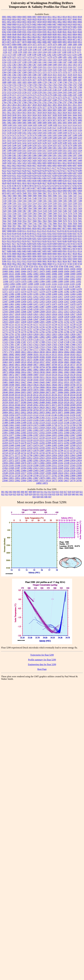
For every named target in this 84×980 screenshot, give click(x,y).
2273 (50, 97)
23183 (11, 465)
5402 (19, 158)
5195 (29, 138)
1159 (20, 52)
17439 (61, 344)
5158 (9, 133)
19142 (79, 375)
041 (77, 494)
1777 (24, 87)
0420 (75, 24)
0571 (75, 29)
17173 (67, 339)
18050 (54, 352)
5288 (29, 148)
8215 (19, 241)
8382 (14, 246)
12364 (42, 289)
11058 (60, 279)
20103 (79, 392)
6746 (14, 186)
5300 (50, 148)
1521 (14, 70)
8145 (19, 234)
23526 (67, 470)
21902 (17, 433)
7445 (9, 211)
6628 (4, 183)
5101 (15, 125)
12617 (11, 314)
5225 (70, 140)
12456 (61, 302)
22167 (54, 438)
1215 (69, 55)
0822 (24, 37)
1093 (15, 47)
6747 (19, 186)
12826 (73, 334)
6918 (29, 191)
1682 (55, 80)
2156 (24, 92)
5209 (75, 138)
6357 (19, 178)
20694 (24, 410)
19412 (17, 382)
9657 (24, 264)
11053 (36, 279)
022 (3, 494)
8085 (80, 228)
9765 (56, 266)
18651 (17, 365)
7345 (60, 206)
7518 (45, 211)
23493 (36, 470)
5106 (40, 125)
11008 (67, 276)
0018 (80, 17)
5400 (9, 158)
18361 (11, 360)
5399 (4, 158)
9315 (24, 261)
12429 (36, 299)
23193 (24, 465)
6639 (55, 183)
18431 (67, 360)
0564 (39, 29)
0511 (24, 29)
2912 (75, 105)
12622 (42, 314)
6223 (9, 170)
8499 (60, 251)
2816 (24, 105)
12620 (30, 314)
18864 (42, 370)
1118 (49, 47)
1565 (9, 72)
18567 (48, 362)
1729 (45, 82)
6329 (29, 176)
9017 (70, 254)
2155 (19, 92)
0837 (9, 39)
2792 (45, 102)
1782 (50, 87)
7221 (60, 203)
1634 (50, 77)
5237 (50, 143)
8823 (24, 254)
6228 (35, 170)
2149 (70, 90)
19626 (42, 385)
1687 (80, 80)
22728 (17, 453)
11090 (66, 281)
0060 (50, 22)
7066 (40, 193)
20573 (54, 405)
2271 (40, 97)
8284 (29, 244)
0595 (45, 32)
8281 (24, 244)
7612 (29, 218)
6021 (4, 165)
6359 (29, 178)
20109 (11, 395)
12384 (79, 291)
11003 (54, 276)
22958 (73, 458)
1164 (45, 52)
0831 (60, 37)
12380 (54, 291)
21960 (67, 433)
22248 (67, 440)
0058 (40, 22)
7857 (14, 226)
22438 (5, 445)
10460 (5, 271)
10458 (79, 269)
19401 (5, 382)
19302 (5, 380)
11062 (66, 279)
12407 (5, 297)
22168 (60, 438)
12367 (61, 289)
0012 (55, 17)
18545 (30, 362)
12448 (11, 302)
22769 (5, 455)
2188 (80, 95)
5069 (29, 120)
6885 (65, 188)
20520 (61, 402)
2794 (50, 102)
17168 (61, 339)
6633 (29, 183)
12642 (5, 319)
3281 (65, 107)
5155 (75, 130)
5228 (4, 143)
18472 (11, 362)
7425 (75, 208)
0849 (29, 39)
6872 (19, 188)
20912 (11, 412)
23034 (54, 460)
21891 (5, 433)
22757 (73, 453)
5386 (35, 155)
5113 (70, 125)
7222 (65, 203)
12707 (73, 322)
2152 (4, 92)
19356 (48, 380)
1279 (55, 57)
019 (73, 492)
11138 (71, 286)
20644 (79, 407)
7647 (9, 221)
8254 (4, 244)
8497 (50, 251)
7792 (50, 223)
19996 (54, 390)
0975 (9, 44)
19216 (48, 377)
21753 (67, 425)
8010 (4, 228)
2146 (55, 90)
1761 (45, 85)
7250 (75, 203)
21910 (30, 433)
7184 (60, 201)
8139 (80, 231)
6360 (35, 178)
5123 (34, 128)
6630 (14, 183)
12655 (5, 322)
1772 (14, 87)
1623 (9, 77)
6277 (65, 170)
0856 (60, 39)
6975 (14, 193)
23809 (79, 476)
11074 (18, 281)
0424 (14, 27)
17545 (36, 347)
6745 (9, 186)
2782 (75, 100)
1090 (80, 44)
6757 (70, 186)
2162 (50, 92)
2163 (55, 92)
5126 (49, 128)
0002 (9, 17)
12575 (73, 309)
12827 (79, 334)
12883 (48, 337)
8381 (9, 246)
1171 (79, 52)
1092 (10, 47)
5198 (45, 138)
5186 (65, 135)
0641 (65, 32)
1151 (59, 50)
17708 (11, 349)
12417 (60, 297)
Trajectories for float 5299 (42, 655)
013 (50, 492)
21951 (61, 433)
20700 (30, 410)
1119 (54, 47)
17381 (11, 344)
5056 (50, 118)
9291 (35, 259)
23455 (73, 468)
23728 (17, 476)
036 (58, 494)
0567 (55, 29)
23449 (61, 468)
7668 (60, 221)
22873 (17, 458)
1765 (65, 85)
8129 (60, 231)
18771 (30, 367)
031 (38, 494)
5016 (29, 113)
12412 (36, 297)
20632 (67, 407)
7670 (65, 221)
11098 (30, 284)
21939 (48, 433)
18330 (73, 357)
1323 (55, 60)
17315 (48, 342)
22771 (11, 455)
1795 (24, 90)
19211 (42, 377)
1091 (5, 47)
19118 (54, 375)
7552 (4, 213)
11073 (12, 281)
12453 (42, 302)
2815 (19, 105)
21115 (30, 415)
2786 (14, 102)
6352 (75, 176)
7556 (14, 213)
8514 (80, 251)
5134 (4, 130)
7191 (14, 203)
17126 (36, 339)
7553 (9, 213)
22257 (79, 440)
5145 (60, 130)
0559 (34, 29)
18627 (79, 362)
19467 (48, 382)
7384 (19, 208)
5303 (65, 148)
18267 (17, 357)
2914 (4, 107)
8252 (75, 241)
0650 (24, 34)
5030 (14, 115)
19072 (11, 375)
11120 (54, 286)
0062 (60, 22)
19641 (48, 385)
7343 (55, 206)
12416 (54, 297)
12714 (23, 324)
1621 (80, 75)
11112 (30, 286)
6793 (80, 186)
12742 (42, 327)
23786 (61, 476)
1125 (5, 50)
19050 (54, 372)
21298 (36, 418)
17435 (54, 344)
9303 (70, 259)
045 (42, 497)
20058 (36, 392)
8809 (14, 254)
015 (58, 492)
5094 (70, 123)
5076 (60, 120)
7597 (45, 216)
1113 (25, 47)
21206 (60, 415)
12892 (5, 339)
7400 (40, 208)
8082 (75, 228)
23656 (73, 473)
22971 (5, 460)
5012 (9, 113)
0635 (55, 32)
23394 (24, 468)
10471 (36, 271)
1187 (14, 55)
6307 (75, 173)
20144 (73, 395)
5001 (35, 110)
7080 (75, 193)
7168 (40, 201)
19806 (42, 387)
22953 (61, 458)
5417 (70, 158)
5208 (70, 138)
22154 (48, 438)
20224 (54, 397)
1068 (24, 44)
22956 (67, 458)
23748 (30, 476)
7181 (45, 201)
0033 (55, 19)
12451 (30, 302)
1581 (9, 75)
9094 (24, 256)
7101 (60, 196)
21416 (17, 420)
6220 (80, 168)
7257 (19, 206)
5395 (65, 155)
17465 (67, 344)
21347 (60, 418)
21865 (36, 430)
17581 (54, 347)
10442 (42, 269)
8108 (19, 231)
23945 (79, 478)
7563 (35, 213)
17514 (17, 347)
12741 (36, 327)
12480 (5, 307)
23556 (11, 473)
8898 (45, 254)
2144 (45, 90)
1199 (34, 55)
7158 (80, 198)
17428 (42, 344)
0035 (65, 19)
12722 (42, 324)
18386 (36, 360)
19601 (17, 385)
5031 (19, 115)
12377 (36, 291)
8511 (75, 251)
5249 (29, 145)
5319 (55, 150)
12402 (67, 294)
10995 (24, 276)
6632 (24, 183)
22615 (73, 448)
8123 (39, 231)
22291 (36, 443)
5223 (60, 140)
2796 (60, 102)
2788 (24, 102)
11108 (12, 286)
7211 (19, 203)
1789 (4, 90)
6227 (29, 170)
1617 (65, 75)
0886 (45, 42)
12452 (36, 302)
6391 (70, 178)
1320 (40, 60)
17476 (5, 347)
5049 (19, 118)
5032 (24, 115)
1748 (60, 82)
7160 (9, 201)
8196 (9, 239)
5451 (14, 163)
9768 (66, 266)
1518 (80, 67)
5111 (60, 125)
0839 (14, 39)
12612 (60, 312)
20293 (36, 400)
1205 (64, 55)
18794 (42, 367)
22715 (67, 450)
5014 (19, 113)
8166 (70, 234)
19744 (17, 387)
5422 (14, 160)
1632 (40, 77)
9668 (50, 264)
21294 (30, 418)
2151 (80, 90)
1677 (35, 80)
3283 (75, 107)
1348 (70, 62)
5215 (24, 140)
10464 (24, 271)
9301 (60, 259)
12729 (79, 324)
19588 (5, 385)
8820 (19, 254)
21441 (42, 420)
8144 (14, 234)
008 (30, 492)
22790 (30, 455)
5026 (75, 113)
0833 (70, 37)
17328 (61, 342)
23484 (24, 470)
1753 (4, 85)
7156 (70, 198)
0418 (65, 24)
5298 (40, 148)
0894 (70, 42)
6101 (10, 168)
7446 (14, 211)
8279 (19, 244)
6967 (75, 191)
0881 (35, 42)
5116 (4, 128)
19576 (73, 382)
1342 (45, 62)
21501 (30, 423)
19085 (24, 375)
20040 (5, 392)
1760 (40, 85)
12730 (5, 327)
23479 (11, 470)
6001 (35, 163)
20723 (42, 410)
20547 (24, 405)
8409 (4, 249)
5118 (9, 128)
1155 (79, 50)
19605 (24, 385)
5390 (50, 155)
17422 (36, 344)
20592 (79, 405)
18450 (73, 360)
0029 (35, 19)
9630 (49, 261)
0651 (29, 34)
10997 (36, 276)
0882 (40, 42)
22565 (48, 448)
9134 (55, 256)
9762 (41, 266)
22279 (30, 443)
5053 (40, 118)
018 (69, 492)
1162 (35, 52)
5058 (60, 118)
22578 (54, 448)
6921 (45, 191)
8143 (9, 234)
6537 (70, 181)
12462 (17, 304)
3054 (29, 107)
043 (34, 497)
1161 (30, 52)
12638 (61, 317)
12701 (61, 322)
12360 (17, 289)
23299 (48, 465)
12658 (24, 322)
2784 (4, 102)
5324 (80, 150)
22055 (54, 435)
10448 (54, 269)
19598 (11, 385)
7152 (49, 198)
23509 (48, 470)
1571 (40, 72)
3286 (9, 110)
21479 (73, 420)
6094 (60, 165)
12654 (79, 319)
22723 (79, 450)
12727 (67, 324)
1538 (70, 70)
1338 (24, 62)
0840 (19, 39)
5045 (80, 115)
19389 (73, 380)
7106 (70, 196)
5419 (80, 158)
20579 (61, 405)
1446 (45, 65)
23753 (42, 476)
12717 (36, 324)
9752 (6, 266)
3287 (14, 110)
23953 (11, 481)
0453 (24, 27)
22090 (11, 438)
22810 (48, 455)
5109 (55, 125)
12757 (30, 329)
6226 (24, 170)
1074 (29, 44)
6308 (80, 173)
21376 (73, 418)
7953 (40, 226)
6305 (65, 173)
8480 (9, 251)
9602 (44, 261)
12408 (11, 297)
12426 (24, 299)
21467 (61, 420)
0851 (35, 39)
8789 (4, 254)
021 (81, 492)
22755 (67, 453)
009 (34, 492)
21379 (79, 418)
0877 (19, 42)
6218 (69, 168)
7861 (19, 226)
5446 (70, 160)
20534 (11, 405)
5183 (55, 135)
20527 (73, 402)
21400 (11, 420)
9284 (24, 259)
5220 (44, 140)
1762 (50, 85)
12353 (5, 289)
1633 (45, 77)
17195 (79, 339)
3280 (60, 107)
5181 (45, 135)
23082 (42, 463)
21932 (42, 433)
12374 (24, 291)
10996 (30, 276)
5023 (60, 113)
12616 (5, 314)
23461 (79, 468)
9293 (40, 259)
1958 (29, 90)
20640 (73, 407)
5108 (50, 125)
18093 (17, 355)
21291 (24, 418)
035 (54, 494)
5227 (80, 140)
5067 (19, 120)
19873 (67, 387)
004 (15, 492)
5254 (50, 145)
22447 (24, 445)
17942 (79, 349)
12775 (5, 332)
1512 (49, 67)
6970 (4, 193)
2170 (9, 95)
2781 (70, 100)
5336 (55, 153)
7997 (65, 226)
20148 (79, 395)
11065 (78, 279)
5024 (65, 113)
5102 (20, 125)
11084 (42, 281)
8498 (55, 251)
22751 (54, 453)
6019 (75, 163)
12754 (17, 329)
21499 (24, 423)
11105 (72, 284)
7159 (4, 201)
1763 (55, 85)
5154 (70, 130)
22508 (73, 445)
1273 (24, 57)
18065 (73, 352)
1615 (55, 75)
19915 (11, 390)
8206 (55, 239)
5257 (60, 145)
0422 (4, 27)
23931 (61, 478)
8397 (65, 246)
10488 (54, 271)
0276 (29, 24)
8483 (24, 251)
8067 (60, 228)
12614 (73, 312)
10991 (5, 276)
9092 (19, 256)
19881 (5, 390)
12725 (60, 324)
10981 (24, 274)
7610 (19, 218)
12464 (24, 304)
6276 (60, 170)
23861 (30, 478)
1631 (35, 77)
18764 (24, 367)
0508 (9, 29)
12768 (54, 329)
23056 (5, 463)
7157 (75, 198)
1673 (19, 80)
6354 (4, 178)
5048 (14, 118)
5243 (80, 143)
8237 (55, 241)
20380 (24, 402)
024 (11, 494)
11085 (48, 281)
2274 (55, 97)
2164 (60, 92)
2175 (35, 95)
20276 (24, 400)
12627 (73, 314)
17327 (54, 342)
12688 (36, 322)
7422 (70, 208)
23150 (5, 465)
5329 (24, 153)
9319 (34, 261)
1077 (45, 44)
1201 (44, 55)
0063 (65, 22)
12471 (36, 304)
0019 (4, 19)
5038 (55, 115)
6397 (14, 181)
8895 (35, 254)
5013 (14, 113)
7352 (70, 206)
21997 (36, 435)
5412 (44, 158)
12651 (61, 319)
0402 (34, 24)
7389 (24, 208)
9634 (65, 261)
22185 (73, 438)
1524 (29, 70)
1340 (35, 62)
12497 (67, 307)
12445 (73, 299)
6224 (14, 170)
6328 (24, 176)
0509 (14, 29)
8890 (29, 254)
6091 (45, 165)
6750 (34, 186)
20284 (30, 400)
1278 (50, 57)
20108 (5, 395)
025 (15, 494)
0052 (9, 22)
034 (50, 494)
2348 (55, 100)
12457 (67, 302)
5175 (14, 135)
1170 (74, 52)
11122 (60, 286)
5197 (40, 138)
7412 (60, 208)
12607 (30, 312)
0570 (70, 29)
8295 (35, 244)
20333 (54, 400)
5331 (35, 153)
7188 (80, 201)
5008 (70, 110)
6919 (35, 191)
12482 (17, 307)
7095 (50, 196)
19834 (48, 387)
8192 (75, 236)
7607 (9, 218)
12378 (42, 291)
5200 (55, 138)
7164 (19, 201)
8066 (55, 228)
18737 (73, 365)
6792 (75, 186)
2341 (19, 100)
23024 (42, 460)
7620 (60, 218)
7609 (14, 218)
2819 (40, 105)
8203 (40, 239)
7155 (65, 198)
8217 (29, 241)
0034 (60, 19)
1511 (45, 67)
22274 (17, 443)
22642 (11, 450)
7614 (39, 218)
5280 (75, 145)
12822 (48, 334)
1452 (70, 65)
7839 (75, 223)
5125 (44, 128)
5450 (9, 163)
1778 (29, 87)
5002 (40, 110)
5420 (4, 160)
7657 (29, 221)
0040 (75, 19)
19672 (61, 385)
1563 (80, 70)
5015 (24, 113)
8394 (55, 246)
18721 (61, 365)
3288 (19, 110)
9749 (75, 264)
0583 (9, 32)
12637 (54, 317)
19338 (30, 380)
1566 (14, 72)
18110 (42, 355)
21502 (36, 423)
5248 (24, 145)
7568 (50, 213)
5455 (29, 163)
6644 (80, 183)
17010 (11, 339)
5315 (34, 150)
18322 (67, 357)
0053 (14, 22)
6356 (14, 178)
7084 (14, 196)
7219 (49, 203)
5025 (70, 113)
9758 (26, 266)
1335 (9, 62)
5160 (19, 133)
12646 (30, 319)
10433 (5, 269)
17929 (73, 349)
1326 (65, 60)
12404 (73, 294)
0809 (9, 37)
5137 (19, 130)
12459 (79, 302)
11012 (73, 276)
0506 (80, 27)
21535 (61, 423)
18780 (36, 367)
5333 (45, 153)
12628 (79, 314)
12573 (67, 309)
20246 (73, 397)
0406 (49, 24)
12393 (30, 294)
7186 (70, 201)
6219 (74, 168)
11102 (54, 284)
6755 (60, 186)
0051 (4, 22)
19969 (24, 390)
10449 (61, 269)
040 (73, 494)
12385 (5, 294)
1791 (14, 90)
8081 (70, 228)
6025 (24, 165)
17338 (67, 342)
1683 (60, 80)
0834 (75, 37)
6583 (80, 181)
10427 (72, 266)
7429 (4, 211)
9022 (80, 254)
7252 (4, 206)
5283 (9, 148)
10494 (67, 271)
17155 (54, 339)
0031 (45, 19)
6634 (35, 183)
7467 (24, 211)
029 (30, 494)
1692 (19, 82)
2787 (19, 102)
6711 (4, 186)
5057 (55, 118)
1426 (40, 65)
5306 (80, 148)
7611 (24, 218)
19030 (42, 372)
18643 (11, 365)
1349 (75, 62)
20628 (61, 407)
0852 (40, 39)
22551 (24, 448)
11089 (60, 281)
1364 (19, 65)
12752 (11, 329)
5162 (29, 133)
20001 (61, 390)
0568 (60, 29)
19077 (17, 375)
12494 (54, 307)
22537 (17, 448)
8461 (50, 249)
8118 (29, 231)
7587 (14, 216)
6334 (34, 176)
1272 (19, 57)
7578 (75, 213)
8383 (19, 246)
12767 (48, 329)
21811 (30, 428)
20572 (48, 405)
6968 (80, 191)
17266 (17, 342)
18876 (48, 370)
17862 (48, 349)
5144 (55, 130)
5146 (65, 130)
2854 (60, 105)
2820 (45, 105)
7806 (55, 223)
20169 (17, 397)
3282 (70, 107)
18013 (24, 352)
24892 (39, 483)
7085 (19, 196)
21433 (30, 420)
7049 (24, 193)
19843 (54, 387)
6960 (65, 191)
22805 (42, 455)
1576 (65, 72)
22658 (24, 450)
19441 (30, 382)
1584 (24, 75)
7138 (14, 198)
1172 (5, 55)
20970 (54, 412)
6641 (65, 183)
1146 (35, 50)
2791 (40, 102)
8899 (50, 254)
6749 (29, 186)
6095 (65, 165)
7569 (55, 213)
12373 (17, 291)
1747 (55, 82)
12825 (67, 334)
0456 (40, 27)
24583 (61, 481)
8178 (29, 236)
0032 (50, 19)
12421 (5, 299)
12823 (54, 334)
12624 (54, 314)
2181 (60, 95)
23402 (30, 468)
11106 (78, 284)
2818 (35, 105)
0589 (19, 32)
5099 (4, 125)
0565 (44, 29)
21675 (36, 425)
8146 (24, 234)
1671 (9, 80)
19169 (11, 377)
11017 (6, 279)
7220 (55, 203)
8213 (9, 241)
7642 (4, 221)
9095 (29, 256)
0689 (50, 34)
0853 (45, 39)
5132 (75, 128)
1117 (45, 47)
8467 (60, 249)
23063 (11, 463)
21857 (24, 430)
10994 (18, 276)
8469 (65, 249)
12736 (24, 327)
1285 (75, 57)
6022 (9, 165)
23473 (5, 470)
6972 (9, 193)
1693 (24, 82)
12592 (79, 309)
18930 (73, 370)
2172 (19, 95)
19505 (54, 382)
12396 (42, 294)
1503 (19, 67)
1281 (65, 57)
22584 (61, 448)
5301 (55, 148)
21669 (24, 425)
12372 (11, 291)
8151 (35, 234)
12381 (61, 291)
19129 (67, 375)
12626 (67, 314)
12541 (5, 309)
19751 (30, 387)
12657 (17, 322)
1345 (55, 62)
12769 (61, 329)
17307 (36, 342)
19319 (17, 380)
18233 (5, 357)
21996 (30, 435)
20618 (30, 407)
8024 (14, 228)
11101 (48, 284)
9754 (11, 266)
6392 (75, 178)
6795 (9, 188)
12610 (48, 312)
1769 (4, 87)
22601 (67, 448)
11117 (42, 286)
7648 (14, 221)
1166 (54, 52)
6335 (39, 176)
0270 (24, 24)
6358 (24, 178)
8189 (70, 236)
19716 (79, 385)
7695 (9, 223)
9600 (39, 261)
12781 (36, 332)
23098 (54, 463)
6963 (70, 191)
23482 (17, 470)
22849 (79, 455)
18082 (11, 355)
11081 (30, 281)
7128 (9, 198)
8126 (49, 231)
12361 (24, 289)
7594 (29, 216)
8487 (40, 251)
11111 (24, 286)
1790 (9, 90)
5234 (35, 143)
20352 (73, 400)
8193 (80, 236)
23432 (48, 468)
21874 (48, 430)
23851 (11, 478)
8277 (14, 244)
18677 (36, 365)
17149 (48, 339)
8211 (80, 239)
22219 (36, 440)
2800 (80, 102)
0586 (14, 32)
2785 (9, 102)
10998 (42, 276)
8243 (60, 241)
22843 (73, 455)
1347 (65, 62)
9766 (61, 266)
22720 (73, 450)
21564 (73, 423)
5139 (29, 130)
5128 (60, 128)
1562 (75, 70)
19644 (54, 385)
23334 (61, 465)
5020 (49, 113)
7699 (19, 223)
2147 (60, 90)
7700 (24, 223)
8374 (70, 244)
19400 (79, 380)
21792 (5, 428)
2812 (4, 105)
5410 (35, 158)
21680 (42, 425)
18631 (5, 365)
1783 (55, 87)
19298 (79, 377)
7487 (29, 211)
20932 (36, 412)
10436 (24, 269)
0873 (80, 39)
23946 (5, 481)
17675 (5, 349)
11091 (72, 281)
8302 (40, 244)
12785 (61, 332)
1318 (35, 60)
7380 (9, 208)
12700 (54, 322)
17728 (24, 349)
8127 (55, 231)
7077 (60, 193)
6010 (55, 163)
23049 (67, 460)
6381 (55, 178)
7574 (65, 213)
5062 (75, 118)
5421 (9, 160)
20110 (17, 395)
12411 (30, 297)
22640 (5, 450)
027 (23, 494)
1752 (80, 82)
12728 (73, 324)
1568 (24, 72)
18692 (42, 365)
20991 (73, 412)
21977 (11, 435)
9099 (40, 256)
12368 (67, 289)
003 (11, 492)
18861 (30, 370)
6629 (9, 183)
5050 (24, 118)
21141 (42, 415)
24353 (42, 481)
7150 (39, 198)
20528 (79, 402)
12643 (11, 319)
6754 (55, 186)
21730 (54, 425)
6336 (44, 176)
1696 (40, 82)
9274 (14, 259)
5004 (50, 110)
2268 (24, 97)
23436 (54, 468)
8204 (45, 239)
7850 (9, 226)
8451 (40, 249)
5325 (4, 153)
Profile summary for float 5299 (42, 660)
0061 (55, 22)
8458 (45, 249)
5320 (60, 150)
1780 (40, 87)
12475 (54, 304)
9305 (80, 259)
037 (62, 494)
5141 (40, 130)
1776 (19, 87)
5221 (49, 140)
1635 (55, 77)
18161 (60, 355)
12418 (67, 297)
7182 (50, 201)
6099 (4, 168)
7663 (45, 221)
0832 (65, 37)
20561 (36, 405)
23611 (67, 473)
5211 (4, 140)
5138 (24, 130)
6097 (75, 165)
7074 (55, 193)
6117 (34, 168)
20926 (30, 412)
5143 (50, 130)
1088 (70, 44)
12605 (17, 312)
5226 (75, 140)
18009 (17, 352)
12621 (36, 314)
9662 (40, 264)
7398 (35, 208)
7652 (24, 221)
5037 (50, 115)
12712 (17, 324)
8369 (60, 244)
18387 (42, 360)
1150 (54, 50)
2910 (65, 105)
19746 (24, 387)
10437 (30, 269)
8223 (40, 241)
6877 (35, 188)
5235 (40, 143)
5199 (50, 138)
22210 (17, 440)
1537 (65, 70)
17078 (30, 339)
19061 (61, 372)
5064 (4, 120)
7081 (80, 193)
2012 (35, 90)
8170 (80, 234)
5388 (40, 155)
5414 (55, 158)
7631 (70, 218)
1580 (4, 75)
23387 (17, 468)
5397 (75, 155)
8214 (14, 241)
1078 (50, 44)
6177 (54, 168)
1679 (45, 80)
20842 (73, 410)
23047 (61, 460)
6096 (70, 165)
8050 (35, 228)
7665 (50, 221)
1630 (29, 77)
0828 (45, 37)
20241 (67, 397)
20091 (67, 392)
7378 (4, 208)
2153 (9, 92)
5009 (75, 110)
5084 (19, 123)
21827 (54, 428)
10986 (54, 274)
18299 (36, 357)
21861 (30, 430)
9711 (55, 264)
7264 (50, 206)
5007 (65, 110)
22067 (73, 435)
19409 (11, 382)
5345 (65, 153)
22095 (17, 438)
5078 (70, 120)
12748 (67, 327)
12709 (5, 324)
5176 (19, 135)
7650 (19, 221)
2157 (29, 92)
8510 (70, 251)
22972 (11, 460)
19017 (30, 372)
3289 (24, 110)
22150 (42, 438)
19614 (30, 385)
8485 (29, 251)
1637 (60, 77)
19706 (73, 385)
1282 (70, 57)
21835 (67, 428)
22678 (36, 450)
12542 (11, 309)
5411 (39, 158)
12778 (17, 332)
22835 (67, 455)
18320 (54, 357)
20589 (73, 405)
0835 (80, 37)
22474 (36, 445)
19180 (24, 377)
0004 (19, 17)
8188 (65, 236)
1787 (75, 87)
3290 (29, 110)
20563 (42, 405)
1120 (59, 47)
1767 (75, 85)
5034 (35, 115)
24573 (54, 481)
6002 (40, 163)
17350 (79, 342)
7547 (70, 211)
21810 (24, 428)
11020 (24, 279)
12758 (36, 329)
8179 (35, 236)
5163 (35, 133)
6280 (80, 170)
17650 (79, 347)
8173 (9, 236)
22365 (54, 443)
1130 (30, 50)
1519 (4, 70)
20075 (48, 392)
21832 (60, 428)
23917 (54, 478)
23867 (36, 478)
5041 (70, 115)
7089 (35, 196)
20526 (67, 402)
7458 (19, 211)
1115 (35, 47)
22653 (17, 450)
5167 (55, 133)
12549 (30, 309)
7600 (60, 216)
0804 (75, 34)
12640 (73, 317)
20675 (17, 410)
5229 (9, 143)
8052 (40, 228)
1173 (9, 55)
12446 (79, 299)
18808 (54, 367)
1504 (24, 67)
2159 (40, 92)
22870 (11, 458)
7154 (60, 198)
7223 (70, 203)
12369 (73, 289)
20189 (36, 397)
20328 (42, 400)
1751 (75, 82)
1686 (75, 80)
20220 (48, 397)
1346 (60, 62)
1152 (64, 50)
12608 (36, 312)
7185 (65, 201)
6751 (39, 186)
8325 (45, 244)
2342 (24, 100)
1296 (80, 57)
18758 (11, 367)
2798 (70, 102)
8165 (65, 234)
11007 (60, 276)
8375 (75, 244)
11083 (36, 281)
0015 (70, 17)
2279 (80, 97)
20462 (36, 402)
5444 (60, 160)
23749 (36, 476)
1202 (49, 55)
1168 (64, 52)
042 (81, 494)
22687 (42, 450)
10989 (73, 274)
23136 (79, 463)
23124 (73, 463)
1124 (79, 47)
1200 (39, 55)
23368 (11, 468)
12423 (11, 299)
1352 (9, 65)
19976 (36, 390)
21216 (66, 415)
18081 (5, 355)
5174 (9, 135)
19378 (67, 380)
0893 (65, 42)
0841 (24, 39)
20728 (48, 410)
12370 (79, 289)
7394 (29, 208)
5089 (45, 123)
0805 (80, 34)
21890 (79, 430)
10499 (5, 274)
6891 (4, 191)
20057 (30, 392)
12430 (42, 299)
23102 (61, 463)
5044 (75, 115)
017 (65, 492)
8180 (40, 236)
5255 (55, 145)
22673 (30, 450)
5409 (29, 158)
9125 (50, 256)
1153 (69, 50)
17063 (17, 339)
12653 (73, 319)
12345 (78, 286)
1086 (60, 44)
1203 (54, 55)
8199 (24, 239)
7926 (35, 226)
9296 (50, 259)
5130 (65, 128)
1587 (40, 75)
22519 (5, 448)
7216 (44, 203)
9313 (19, 261)
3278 (50, 107)
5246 (14, 145)
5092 (60, 123)
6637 (45, 183)
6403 (29, 181)
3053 (24, 107)
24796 (79, 481)
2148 (65, 90)
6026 (29, 165)
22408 (73, 443)
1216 (74, 55)
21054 (12, 415)
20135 (48, 395)
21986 (24, 435)
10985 (48, 274)
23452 (67, 468)
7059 (35, 193)
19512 (61, 382)
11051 (30, 279)
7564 (40, 213)
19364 (61, 380)
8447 (29, 249)
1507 (29, 67)
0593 (35, 32)
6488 (60, 181)
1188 (19, 55)
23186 (17, 465)
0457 (45, 27)
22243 (61, 440)
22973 (17, 460)
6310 (9, 176)
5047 (9, 118)
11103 (60, 284)
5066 (14, 120)
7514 (40, 211)
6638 (50, 183)
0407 (55, 24)
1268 (4, 57)
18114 (48, 355)
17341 (73, 342)
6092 (50, 165)
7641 (80, 218)
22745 (48, 453)
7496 (35, 211)
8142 (4, 234)
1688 (4, 82)
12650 (54, 319)
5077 (65, 120)
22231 (42, 440)
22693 (48, 450)
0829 (50, 37)
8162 (50, 234)
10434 (11, 269)
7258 (24, 206)
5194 (24, 138)
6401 (24, 181)
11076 (24, 281)
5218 (39, 140)
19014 (24, 372)
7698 (14, 223)
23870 (42, 478)
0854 (50, 39)
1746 (50, 82)
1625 (19, 77)
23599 (48, 473)
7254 (14, 206)
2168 (80, 92)
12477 (67, 304)
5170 (70, 133)
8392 (45, 246)
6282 (9, 173)
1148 (45, 50)
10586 (17, 274)
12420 (79, 297)
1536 (60, 70)
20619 (36, 407)
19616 (36, 385)
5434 (50, 160)
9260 (75, 256)
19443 (36, 382)
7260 (29, 206)
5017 (34, 113)
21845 (11, 430)
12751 (5, 329)
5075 (55, 120)
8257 (9, 244)
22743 (42, 453)
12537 (73, 307)
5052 (35, 118)
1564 (4, 72)
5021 (55, 113)
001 (3, 492)
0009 (40, 17)
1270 (9, 57)
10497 (79, 271)
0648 (14, 34)
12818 (24, 334)
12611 (54, 312)
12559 (61, 309)
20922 (24, 412)
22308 (48, 443)
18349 (5, 360)
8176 (24, 236)
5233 (29, 143)
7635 (75, 218)
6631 (19, 183)
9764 (51, 266)
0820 (14, 37)
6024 (19, 165)
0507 (4, 29)
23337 (67, 465)
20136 (54, 395)
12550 (36, 309)
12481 (11, 307)
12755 (24, 329)
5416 (65, 158)
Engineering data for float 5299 (42, 664)
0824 (35, 37)
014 (54, 492)
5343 (60, 153)
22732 (24, 453)
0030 (40, 19)
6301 (45, 173)
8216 (24, 241)
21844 (5, 430)
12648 (42, 319)
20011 (73, 390)
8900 (55, 254)
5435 (55, 160)
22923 (42, 458)
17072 (24, 339)
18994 (11, 372)
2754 (65, 100)
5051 (29, 118)
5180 (40, 135)
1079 (55, 44)
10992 (11, 276)
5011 (4, 113)
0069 (14, 24)
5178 (29, 135)
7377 (80, 206)
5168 (60, 133)
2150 (75, 90)
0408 (60, 24)
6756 (65, 186)
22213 (24, 440)
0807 (4, 37)
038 (66, 494)
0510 (19, 29)
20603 (17, 407)
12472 (42, 304)
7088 (29, 196)
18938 (79, 370)
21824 (48, 428)
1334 (4, 62)
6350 (70, 176)
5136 (14, 130)
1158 (15, 52)
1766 (70, 85)
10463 (17, 271)
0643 (75, 32)
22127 (36, 438)
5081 (4, 123)
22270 (11, 443)
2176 (40, 95)
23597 (42, 473)
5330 (29, 153)
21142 (48, 415)
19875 (73, 387)
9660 (35, 264)
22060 (61, 435)
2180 (55, 95)
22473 (30, 445)
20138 (67, 395)
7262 (40, 206)
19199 (36, 377)
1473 (4, 67)
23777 (48, 476)
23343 (73, 465)
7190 (9, 203)
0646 (9, 34)
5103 (25, 125)
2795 (55, 102)
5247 (19, 145)
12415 (48, 297)
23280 (36, 465)
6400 (19, 181)
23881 (48, 478)
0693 (70, 34)
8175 (19, 236)
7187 (75, 201)
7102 (65, 196)
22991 (36, 460)
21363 (67, 418)
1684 (65, 80)
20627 (54, 407)
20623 (48, 407)
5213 (14, 140)
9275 (19, 259)
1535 (55, 70)
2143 (40, 90)
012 (46, 492)
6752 (44, 186)
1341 (40, 62)
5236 (45, 143)
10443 (48, 269)
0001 (4, 17)
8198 (19, 239)
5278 (65, 145)
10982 (30, 274)
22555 (36, 448)
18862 (36, 370)
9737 (65, 264)
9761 (36, 266)
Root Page (42, 669)
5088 (40, 123)
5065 (9, 120)
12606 (24, 312)
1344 (50, 62)
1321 (45, 60)
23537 (79, 470)
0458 (50, 27)
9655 (19, 264)
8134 (70, 231)
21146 (54, 415)
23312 (54, 465)
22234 (48, 440)
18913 (61, 370)
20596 (5, 407)
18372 (24, 360)
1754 (9, 85)
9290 (29, 259)
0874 (4, 42)
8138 (75, 231)
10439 (36, 269)
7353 (75, 206)
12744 (48, 327)
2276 (65, 97)
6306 (70, 173)
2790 (35, 102)
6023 (14, 165)
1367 (35, 65)
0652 (35, 34)
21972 (79, 433)
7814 (60, 223)
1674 (24, 80)
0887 (50, 42)
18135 (54, 355)
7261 (35, 206)
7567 (45, 213)
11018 (12, 279)
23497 (42, 470)
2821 (50, 105)
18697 (48, 365)
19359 (54, 380)
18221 (79, 355)
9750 (80, 264)
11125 (66, 286)
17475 (79, 344)
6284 (19, 173)
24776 (73, 481)
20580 (67, 405)
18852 (24, 370)
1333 (80, 60)
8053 (45, 228)
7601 (65, 216)
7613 (34, 218)
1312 (4, 60)
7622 (65, 218)
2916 (14, 107)
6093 (55, 165)
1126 (10, 50)
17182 (73, 339)
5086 (29, 123)
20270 (11, 400)
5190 (4, 138)
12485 (36, 307)
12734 (17, 327)
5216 (29, 140)
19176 (17, 377)
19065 (73, 372)
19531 (67, 382)
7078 (65, 193)
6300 (40, 173)
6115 (29, 168)
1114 (30, 47)
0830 (55, 37)
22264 (5, 443)
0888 (55, 42)
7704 (29, 223)
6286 (29, 173)
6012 (65, 163)
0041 (80, 19)
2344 (35, 100)
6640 (60, 183)
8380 (4, 246)
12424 (17, 299)
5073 (45, 120)
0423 (9, 27)
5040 (65, 115)
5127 (55, 128)
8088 (9, 231)
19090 (30, 375)
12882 (42, 337)
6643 (75, 183)
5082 (9, 123)
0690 (55, 34)
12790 (5, 334)
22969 (79, 458)
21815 (36, 428)
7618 (49, 218)
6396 (9, 181)
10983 (36, 274)
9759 (31, 266)
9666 (45, 264)
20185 (30, 397)
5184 (60, 135)
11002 (48, 276)
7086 (24, 196)
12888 (73, 337)
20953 (42, 412)
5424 (24, 160)
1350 (80, 62)
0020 (9, 19)
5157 (4, 133)
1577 (70, 72)
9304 (75, 259)
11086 (54, 281)
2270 (35, 97)
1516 (70, 67)
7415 (65, 208)
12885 (61, 337)
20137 (60, 395)
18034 (48, 352)
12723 (48, 324)
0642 (70, 32)
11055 (48, 279)
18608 (73, 362)
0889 (60, 42)
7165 (24, 201)
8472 (70, 249)
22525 (11, 448)
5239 (60, 143)
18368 (17, 360)
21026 (5, 415)
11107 (6, 286)
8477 (4, 251)
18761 (17, 367)
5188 (75, 135)
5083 (14, 123)
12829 (11, 337)
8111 (24, 231)
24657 (67, 481)
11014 (79, 276)
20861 (79, 410)
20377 (17, 402)
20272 (17, 400)
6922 (50, 191)
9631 (55, 261)
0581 (80, 29)
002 (7, 492)
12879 (24, 337)
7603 (70, 216)
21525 (48, 423)
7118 (4, 198)
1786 (70, 87)
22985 (30, 460)
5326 (9, 153)
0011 (50, 17)
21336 (54, 418)
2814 (14, 105)
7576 (70, 213)
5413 (49, 158)
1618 (70, 75)
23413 (36, 468)
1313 (9, 60)
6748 (24, 186)
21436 (36, 420)
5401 (14, 158)
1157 (10, 52)
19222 (54, 377)
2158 (35, 92)
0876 (14, 42)
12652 (67, 319)
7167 (35, 201)
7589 (19, 216)
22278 (24, 443)
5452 (19, 163)
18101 (36, 355)
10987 (61, 274)
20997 (79, 412)
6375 (50, 178)
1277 (45, 57)
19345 (36, 380)
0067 (4, 24)
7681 (80, 221)
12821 (42, 334)
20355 (79, 400)
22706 (61, 450)
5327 (14, 153)
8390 (35, 246)
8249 (70, 241)
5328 (19, 153)
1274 (29, 57)
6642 (70, 183)
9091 (14, 256)
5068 (24, 120)
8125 (44, 231)
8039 (24, 228)
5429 (40, 160)
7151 (44, 198)
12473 (48, 304)
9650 (9, 264)
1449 (55, 65)
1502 (14, 67)
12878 (17, 337)
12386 (11, 294)
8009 (80, 226)
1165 (49, 52)
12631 (17, 317)
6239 (45, 170)
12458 (73, 302)
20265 (5, 400)
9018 (75, 254)
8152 (40, 234)
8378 (80, 244)
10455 (67, 269)
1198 (29, 55)
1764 (60, 85)
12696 (48, 322)
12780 (30, 332)
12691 (42, 322)
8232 (50, 241)
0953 (80, 42)
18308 (48, 357)
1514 (60, 67)
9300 (55, 259)
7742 (35, 223)
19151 (5, 377)
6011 (60, 163)
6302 (50, 173)
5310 (19, 150)
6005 (45, 163)
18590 (54, 362)
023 (7, 494)
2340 (14, 100)
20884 (5, 412)
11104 (66, 284)
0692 (65, 34)
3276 (40, 107)
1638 (65, 77)
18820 (67, 367)
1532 (45, 70)
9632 (60, 261)
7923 (29, 226)
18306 (42, 357)
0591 (24, 32)
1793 (19, 90)
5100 (10, 125)
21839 (79, 428)
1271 (14, 57)
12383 (73, 291)
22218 (30, 440)
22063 (67, 435)
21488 (5, 423)
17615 (73, 347)
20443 (30, 402)
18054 (61, 352)
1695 (35, 82)
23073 (36, 463)
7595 (35, 216)
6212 (64, 168)
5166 (50, 133)
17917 (67, 349)
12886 (67, 337)
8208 (65, 239)
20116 (24, 395)
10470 (30, 271)
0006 (29, 17)
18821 (73, 367)
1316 (24, 60)
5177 (24, 135)
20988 (67, 412)
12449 (17, 302)
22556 (42, 448)
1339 (29, 62)
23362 (5, 468)
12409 (17, 297)
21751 (61, 425)
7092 (45, 196)
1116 (40, 47)
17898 (61, 349)
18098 (30, 355)
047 (50, 497)
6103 (20, 168)
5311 (24, 150)
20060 (42, 392)
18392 (48, 360)
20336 (61, 400)
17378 (5, 344)
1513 (55, 67)
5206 (60, 138)
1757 (24, 85)
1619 (75, 75)
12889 (79, 337)
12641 (79, 317)
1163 (39, 52)
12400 (54, 294)
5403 (24, 158)
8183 (50, 236)
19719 (5, 387)
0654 (40, 34)
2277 (70, 97)
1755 (14, 85)
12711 (11, 324)
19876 (79, 387)
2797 (65, 102)
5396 (70, 155)
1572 (45, 72)
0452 (19, 27)
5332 (40, 153)
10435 (17, 269)
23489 (30, 470)
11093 (6, 284)
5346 (70, 153)
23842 (5, 478)
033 (46, 494)
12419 (73, 297)
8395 (60, 246)
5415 (60, 158)
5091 (55, 123)
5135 (9, 130)
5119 (14, 128)
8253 (80, 241)
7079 (70, 193)
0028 (29, 19)
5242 (75, 143)
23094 (48, 463)
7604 (75, 216)
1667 (70, 77)
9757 (21, 266)
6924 (60, 191)
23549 (5, 473)
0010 (45, 17)
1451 (65, 65)
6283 (14, 173)
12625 (61, 314)
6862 (14, 188)
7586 (9, 216)
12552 (48, 309)
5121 (24, 128)
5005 (55, 110)
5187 (70, 135)
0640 (60, 32)
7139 (19, 198)
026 (19, 494)
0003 (14, 17)
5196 (35, 138)
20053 (24, 392)
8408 (80, 246)
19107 (42, 375)
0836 (4, 39)
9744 (70, 264)
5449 (4, 163)
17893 (54, 349)
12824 (61, 334)
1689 (9, 82)
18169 (67, 355)
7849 (4, 226)
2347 (50, 100)
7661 (40, 221)
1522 (19, 70)
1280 (60, 57)
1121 (64, 47)
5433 (45, 160)
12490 (48, 307)
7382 (14, 208)
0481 (75, 27)
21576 (79, 423)
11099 (36, 284)
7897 (24, 226)
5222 (55, 140)
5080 (80, 120)
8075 (65, 228)
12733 (11, 327)
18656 (24, 365)
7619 (55, 218)
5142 (45, 130)
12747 (61, 327)
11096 (18, 284)
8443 (19, 249)
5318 (49, 150)
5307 (4, 150)
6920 (40, 191)
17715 (17, 349)
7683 (4, 223)
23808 (73, 476)
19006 (17, 372)
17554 (48, 347)
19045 (48, 372)
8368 (55, 244)
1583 (19, 75)
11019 (18, 279)
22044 (48, 435)
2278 (75, 97)
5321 (65, 150)
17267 (24, 342)
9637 (70, 261)
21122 (36, 415)
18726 (67, 365)
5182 (50, 135)
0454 (29, 27)
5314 (29, 150)
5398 (80, 155)
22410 (79, 443)
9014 (65, 254)
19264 (60, 377)
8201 (35, 239)
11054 (42, 279)
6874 (29, 188)
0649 (19, 34)
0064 (70, 22)
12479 (79, 304)
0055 (24, 22)
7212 (24, 203)
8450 (35, 249)
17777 (36, 349)
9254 (60, 256)
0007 (35, 17)
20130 (30, 395)
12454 (48, 302)
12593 (5, 312)
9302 (65, 259)
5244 (4, 145)
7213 (29, 203)
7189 (4, 203)
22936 (54, 458)
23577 (24, 473)
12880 (30, 337)
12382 (67, 291)
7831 (65, 223)
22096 (24, 438)
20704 (36, 410)
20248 (79, 397)
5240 (65, 143)
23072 (30, 463)
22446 (17, 445)
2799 (75, 102)
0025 (19, 19)
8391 (40, 246)
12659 (30, 322)
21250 (72, 415)
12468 (30, 304)
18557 (42, 362)
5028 (4, 115)
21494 (17, 423)
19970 (30, 390)
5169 (65, 133)
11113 (36, 286)
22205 (11, 440)
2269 (29, 97)
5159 (14, 133)
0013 (60, 17)
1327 (70, 60)
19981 (42, 390)
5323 (75, 150)
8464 (55, 249)
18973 (5, 372)
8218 (35, 241)
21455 (48, 420)
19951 (17, 390)
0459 (55, 27)
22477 (42, 445)
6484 (45, 181)
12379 (48, 291)
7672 (70, 221)
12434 (61, 299)
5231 (19, 143)
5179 (35, 135)
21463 (54, 420)
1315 (19, 60)
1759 (35, 85)
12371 (5, 291)
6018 (70, 163)
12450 (24, 302)
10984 (42, 274)
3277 (45, 107)
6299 (35, 173)
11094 (12, 284)
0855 (55, 39)
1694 (29, 82)
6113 (25, 168)
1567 (19, 72)
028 (26, 494)
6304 (60, 173)
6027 (35, 165)
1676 (29, 80)
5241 (70, 143)
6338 (55, 176)
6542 (75, 181)
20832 (61, 410)
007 (26, 492)
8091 (14, 231)
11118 (48, 286)
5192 (14, 138)
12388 (17, 294)
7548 (75, 211)
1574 (55, 72)
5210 (80, 138)
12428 (30, 299)
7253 (9, 206)
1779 (35, 87)
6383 (65, 178)
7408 (55, 208)
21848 (17, 430)
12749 (73, 327)
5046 (4, 118)
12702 (67, 322)
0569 (65, 29)
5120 (19, 128)
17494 (11, 347)
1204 (59, 55)
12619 (24, 314)
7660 (35, 221)
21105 (24, 415)
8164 (60, 234)
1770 (9, 87)
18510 (24, 362)
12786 (67, 332)
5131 (70, 128)
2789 (29, 102)
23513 (54, 470)
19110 (48, 375)
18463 (5, 362)
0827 (40, 37)
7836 (70, 223)
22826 (54, 455)
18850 (17, 370)
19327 (24, 380)
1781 (45, 87)
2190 (9, 97)
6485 (50, 181)
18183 (73, 355)
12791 (11, 334)
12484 (30, 307)
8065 (50, 228)
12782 (42, 332)
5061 (70, 118)
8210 (75, 239)
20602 (11, 407)
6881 (45, 188)
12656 (11, 322)
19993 (48, 390)
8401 (70, 246)
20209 (42, 397)
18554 (36, 362)
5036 (45, 115)
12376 (30, 291)
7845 (80, 223)
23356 (79, 465)
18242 (11, 357)
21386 (5, 420)
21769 (73, 425)
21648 (5, 425)
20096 (73, 392)
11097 (24, 284)
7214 (34, 203)
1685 (70, 80)
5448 (80, 160)
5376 (75, 153)
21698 (48, 425)
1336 (14, 62)
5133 (80, 128)
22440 (11, 445)
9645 (80, 261)
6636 (40, 183)
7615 (44, 218)
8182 (45, 236)
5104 (30, 125)
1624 (14, 77)
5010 (80, 110)
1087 (65, 44)
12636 (48, 317)
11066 (6, 281)
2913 (80, 105)
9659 (29, 264)
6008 (50, 163)
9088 (9, 256)
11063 (72, 279)
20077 (54, 392)
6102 (15, 168)
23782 (54, 476)
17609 (67, 347)
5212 (9, 140)
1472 (80, 65)
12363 (36, 289)
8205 (50, 239)
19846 (61, 387)
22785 (24, 455)
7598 (50, 216)
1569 (29, 72)
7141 (29, 198)
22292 (42, 443)
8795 (9, 254)
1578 (75, 72)
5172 (80, 133)
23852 (17, 478)
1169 (69, 52)
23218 (30, 465)
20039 (79, 390)
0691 (60, 34)
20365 (11, 402)
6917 (24, 191)
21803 (11, 428)
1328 (75, 60)
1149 (49, 50)
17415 (30, 344)
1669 (80, 77)
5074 (50, 120)
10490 (61, 271)
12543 (17, 309)
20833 (67, 410)
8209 (70, 239)
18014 (30, 352)
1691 (14, 82)
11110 (18, 286)
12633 (30, 317)
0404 (39, 24)
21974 (5, 435)
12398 (48, 294)
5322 (70, 150)
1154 (74, 50)
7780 (40, 223)
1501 (9, 67)
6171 (49, 168)
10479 (42, 271)
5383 (19, 155)
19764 (36, 387)
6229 (40, 170)
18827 (5, 370)
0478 (65, 27)
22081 (5, 438)
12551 (42, 309)
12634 (36, 317)
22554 (30, 448)
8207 (60, 239)
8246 (65, 241)
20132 (36, 395)
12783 (48, 332)
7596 (40, 216)
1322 (50, 60)
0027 (24, 19)
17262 (11, 342)
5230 (14, 143)
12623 (48, 314)
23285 (42, 465)
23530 (73, 470)
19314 (11, 380)
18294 (30, 357)
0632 (50, 32)
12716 (30, 324)
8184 (55, 236)
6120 (44, 168)
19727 (11, 387)
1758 (29, 85)
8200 (29, 239)
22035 (42, 435)
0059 (45, 22)
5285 (19, 148)
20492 (48, 402)
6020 (80, 163)
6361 (40, 178)
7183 (55, 201)
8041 (29, 228)
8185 (60, 236)
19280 (67, 377)
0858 (70, 39)
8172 (4, 236)
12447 (5, 302)
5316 (39, 150)
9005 (60, 254)
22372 (61, 443)
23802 (67, 476)
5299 (45, 148)
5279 (70, 145)
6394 (4, 181)
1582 (14, 75)
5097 (80, 123)
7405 (50, 208)
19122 (60, 375)
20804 (54, 410)
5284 (14, 148)
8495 (45, 251)
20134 (42, 395)
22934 (48, 458)
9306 (4, 261)
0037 (70, 19)
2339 (9, 100)
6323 (19, 176)
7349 (65, 206)
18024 (36, 352)
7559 (29, 213)
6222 (4, 170)
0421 (80, 24)
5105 (35, 125)
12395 (36, 294)
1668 (75, 77)
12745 (54, 327)
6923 (55, 191)
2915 (9, 107)
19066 (79, 372)
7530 (50, 211)
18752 (5, 367)
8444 (24, 249)
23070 (24, 463)
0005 (24, 17)
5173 (4, 135)
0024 (14, 19)
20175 (24, 397)
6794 (4, 188)
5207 (65, 138)
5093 (65, 123)
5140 (35, 130)
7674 (75, 221)
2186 (70, 95)
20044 (17, 392)
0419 (70, 24)
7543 (60, 211)
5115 (79, 125)
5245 (9, 145)
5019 (44, 113)
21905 (24, 433)
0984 (14, 44)
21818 (42, 428)
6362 (45, 178)
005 (19, 492)
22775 (17, 455)
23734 (24, 476)
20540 (17, 405)
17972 (11, 352)
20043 (11, 392)
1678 (40, 80)
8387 (29, 246)
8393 (50, 246)
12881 (36, 337)
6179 (59, 168)
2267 (19, 97)
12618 (17, 314)
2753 (60, 100)
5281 (80, 145)
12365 (48, 289)
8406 (75, 246)
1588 (45, 75)
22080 (79, 435)
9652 (14, 264)
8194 (4, 239)
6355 (9, 178)
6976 (19, 193)
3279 (55, 107)
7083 (9, 196)
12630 (11, 317)
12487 (42, 307)
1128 (20, 50)
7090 (40, 196)
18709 (54, 365)
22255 (73, 440)
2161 (45, 92)
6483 (40, 181)
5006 (60, 110)
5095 (75, 123)
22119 (30, 438)
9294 (45, 259)
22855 (5, 458)
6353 (80, 176)
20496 (54, 402)
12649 (48, 319)
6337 (49, 176)
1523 (24, 70)
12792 (17, 334)
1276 (40, 57)
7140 (24, 198)
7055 (29, 193)
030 (34, 494)
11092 (78, 281)
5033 (29, 115)
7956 (45, 226)
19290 (73, 377)
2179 (50, 95)
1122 (69, 47)
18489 (17, 362)
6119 (39, 168)
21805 (17, 428)
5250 (35, 145)
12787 (73, 332)
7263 (45, 206)
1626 (24, 77)
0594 (40, 32)
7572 (60, 213)
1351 (4, 65)
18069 (79, 352)
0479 (70, 27)
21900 (11, 433)
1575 (60, 72)
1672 (14, 80)
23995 (36, 481)
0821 (19, 37)
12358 (11, 289)
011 (42, 492)
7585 (4, 216)
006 (23, 492)
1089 (75, 44)
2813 (9, 105)
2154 (14, 92)
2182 (65, 95)
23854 (24, 478)
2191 (14, 97)
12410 (24, 297)
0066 (80, 22)
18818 (61, 367)
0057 (35, 22)
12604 (11, 312)
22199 (5, 440)
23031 (48, 460)
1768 (80, 85)
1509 (35, 67)
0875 (9, 42)
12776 (11, 332)
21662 (11, 425)
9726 (60, 264)
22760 (79, 453)
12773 (73, 329)
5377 (80, 153)
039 (69, 494)
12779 (24, 332)
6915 (14, 191)
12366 (54, 289)
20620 (42, 407)
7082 (4, 196)
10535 (11, 274)
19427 (24, 382)
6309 (4, 176)
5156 (80, 130)
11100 (42, 284)
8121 (34, 231)
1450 (60, 65)
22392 (67, 443)
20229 (61, 397)
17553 (42, 347)
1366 (29, 65)
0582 (4, 32)
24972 (45, 483)
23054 (79, 460)
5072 (40, 120)
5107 (45, 125)
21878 (54, 430)
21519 (42, 423)
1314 (14, 60)
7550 (80, 211)
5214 (19, 140)
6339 (60, 176)
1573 (50, 72)
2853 (55, 105)
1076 (40, 44)
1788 (80, 87)
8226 (45, 241)
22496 (61, 445)
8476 (80, 249)
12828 (5, 337)
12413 (42, 297)
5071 (35, 120)
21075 (18, 415)
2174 (29, 95)
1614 (50, 75)
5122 (29, 128)
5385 (29, 155)
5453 (24, 163)
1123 (74, 47)
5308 (9, 150)
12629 (5, 317)
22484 (48, 445)
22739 (30, 453)
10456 (73, 269)
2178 (45, 95)
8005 (70, 226)
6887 (70, 188)
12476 (61, 304)
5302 (60, 148)
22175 (67, 438)
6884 (60, 188)
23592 (30, 473)
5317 (44, 150)
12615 (79, 312)
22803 (36, 455)
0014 (65, 17)
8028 (19, 228)
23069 (17, 463)
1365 (24, 65)
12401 (61, 294)
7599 (55, 216)
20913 (17, 412)
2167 (75, 92)
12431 (48, 299)
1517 (75, 67)
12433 (54, 299)
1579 (80, 72)
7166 (29, 201)
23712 (11, 476)
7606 (4, 218)
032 (42, 494)
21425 (24, 420)
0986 (19, 44)
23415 (42, 468)
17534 (30, 347)
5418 (75, 158)
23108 (67, 463)
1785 (65, 87)
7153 (55, 198)
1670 (4, 80)
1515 (65, 67)
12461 (11, 304)
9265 (4, 259)
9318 (29, 261)
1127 (15, 50)
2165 (65, 92)
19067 (5, 375)
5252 (45, 145)
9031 (4, 256)
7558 (24, 213)
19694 (67, 385)
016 (61, 492)
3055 (35, 107)
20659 (5, 410)
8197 (14, 239)
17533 (24, 347)
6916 (19, 191)
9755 (16, 266)
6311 (14, 176)
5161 (24, 133)
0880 (29, 42)
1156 (5, 52)
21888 (73, 430)
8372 (65, 244)
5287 (24, 148)
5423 (19, 160)
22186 (79, 438)
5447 (75, 160)
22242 (54, 440)
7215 (39, 203)
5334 (50, 153)
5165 (45, 133)
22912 (30, 458)
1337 (19, 62)
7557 (19, 213)
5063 (80, 118)
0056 (29, 22)
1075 (35, 44)
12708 (79, 322)
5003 (45, 110)
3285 (4, 110)
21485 (79, 420)
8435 (14, 249)
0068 (9, 24)
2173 (24, 95)
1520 (9, 70)
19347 (42, 380)
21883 (67, 430)
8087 (4, 231)
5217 (34, 140)
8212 (4, 241)
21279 (5, 418)
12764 (42, 329)
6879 (40, 188)
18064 (67, 352)
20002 (67, 390)
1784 (60, 87)
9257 (70, 256)
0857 (65, 39)
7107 (75, 196)
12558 (54, 309)
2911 (70, 105)
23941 (67, 478)
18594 (61, 362)
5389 (45, 155)
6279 (75, 170)
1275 (35, 57)
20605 (24, 407)
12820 (36, 334)
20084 (61, 392)
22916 (36, 458)
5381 (14, 155)
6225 (19, 170)
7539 (55, 211)
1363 (14, 65)
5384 (24, 155)
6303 (55, 173)
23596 (36, 473)
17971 (5, 352)
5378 (4, 155)
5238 (55, 143)
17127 (42, 339)
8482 (19, 251)
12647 (36, 319)
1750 (70, 82)
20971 (61, 412)
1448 (50, 65)
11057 (54, 279)
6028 (40, 165)
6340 (65, 176)
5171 (75, 133)
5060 (65, 118)
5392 (60, 155)
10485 (48, 271)
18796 (48, 367)
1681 (50, 80)
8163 (55, 234)
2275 (60, 97)
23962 (17, 481)
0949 (75, 42)
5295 (35, 148)
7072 (50, 193)
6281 (4, 173)
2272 (45, 97)
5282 (4, 148)
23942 (73, 478)
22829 (61, 455)
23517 (61, 470)
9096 (35, 256)
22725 (11, 453)
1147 (39, 50)
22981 (24, 460)
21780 (79, 425)
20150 (5, 397)
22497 (67, 445)
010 (38, 492)
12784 (54, 332)
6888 (75, 188)
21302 (42, 418)
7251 (80, 203)
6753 (49, 186)
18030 (42, 352)
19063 (67, 372)
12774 (79, 329)
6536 (65, 181)
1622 (4, 77)
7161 (14, 201)
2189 (4, 97)
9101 (45, 256)
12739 (30, 327)
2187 (75, 95)
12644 (17, 319)
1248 (79, 55)
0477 (60, 27)
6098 (80, 165)
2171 (14, 95)
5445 (65, 160)
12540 (79, 307)
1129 (25, 50)
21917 (36, 433)
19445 (42, 382)
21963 (73, 433)
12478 (73, 304)
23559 (17, 473)
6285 (24, 173)
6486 (55, 181)
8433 (9, 249)
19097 (36, 375)
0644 (80, 32)
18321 (61, 357)
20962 (48, 412)
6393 (80, 178)
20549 (30, 405)
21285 (11, 418)
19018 (36, 372)
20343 (67, 400)
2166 (70, 92)
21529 (54, 423)
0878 (24, 42)
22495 (54, 445)
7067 (45, 193)
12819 (30, 334)
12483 (24, 307)
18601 (67, 362)
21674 (30, 425)
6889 (80, 188)
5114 (75, 125)
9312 (14, 261)
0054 (19, 22)
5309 (14, 150)
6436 (35, 181)
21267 (79, 415)
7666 (55, 221)
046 (46, 497)
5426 (35, 160)
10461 (11, 271)
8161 (45, 234)
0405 (44, 24)
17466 (73, 344)
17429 (48, 344)
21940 (54, 433)
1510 (40, 67)
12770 (67, 329)
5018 (39, 113)
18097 (24, 355)
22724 (5, 453)
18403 (54, 360)
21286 (17, 418)
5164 (40, 133)
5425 (29, 160)
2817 (29, 105)
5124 (39, 128)
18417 (61, 360)
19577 (79, 382)
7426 (80, 208)
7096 (55, 196)
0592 (29, 32)
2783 (80, 100)
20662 (11, 410)
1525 (35, 70)
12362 (30, 289)
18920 (67, 370)
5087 (35, 123)
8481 (14, 251)
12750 (79, 327)
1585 (29, 75)
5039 (60, 115)
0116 (19, 24)
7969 (55, 226)
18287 (24, 357)
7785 (45, 223)
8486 (35, 251)
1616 (60, 75)
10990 (79, 274)
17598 (61, 347)
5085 (24, 123)
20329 (48, 400)
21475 (67, 420)
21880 (61, 430)
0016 (75, 17)
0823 (29, 37)
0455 (35, 27)
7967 (50, 226)
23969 (24, 481)
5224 (65, 140)
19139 (73, 375)
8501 (65, 251)
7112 (80, 196)
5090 (50, 123)
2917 (19, 107)
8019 (9, 228)
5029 (9, 115)
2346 (45, 100)
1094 (20, 47)
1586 (35, 75)
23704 (5, 476)
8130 (65, 231)
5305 (75, 148)
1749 (65, 82)
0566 (49, 29)
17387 (17, 344)
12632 (24, 317)
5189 (80, 135)
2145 (50, 90)
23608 (54, 473)
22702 (54, 450)
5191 (9, 138)
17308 (42, 342)
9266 (9, 259)
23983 (30, 481)
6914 (9, 191)
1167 (59, 52)
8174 (14, 236)
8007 (75, 226)
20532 (5, 405)
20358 (5, 402)
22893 (24, 458)
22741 (36, 453)
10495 (73, 271)
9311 (9, 261)
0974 (4, 44)
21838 (73, 428)
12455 (54, 302)
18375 (30, 360)
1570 (35, 72)
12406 (79, 294)
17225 (5, 342)
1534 (50, 70)
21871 (42, 430)
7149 (34, 198)
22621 (79, 448)
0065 (75, 22)
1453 (75, 65)
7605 (80, 216)
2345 (40, 100)
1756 (19, 85)
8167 (75, 234)
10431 (78, 266)
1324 (60, 60)
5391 (55, 155)
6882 (50, 188)
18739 (79, 365)
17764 (30, 349)
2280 (4, 100)
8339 (50, 244)
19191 (30, 377)
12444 (67, 299)
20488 (42, 402)
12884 (54, 337)
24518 (48, 481)
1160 (25, 52)
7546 (65, 211)
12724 (54, 324)
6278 (70, 170)
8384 (24, 246)
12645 (24, 319)
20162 (11, 397)
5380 (9, 155)
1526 (40, 70)
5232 (24, 143)
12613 (67, 312)
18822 (79, 367)
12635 (42, 317)
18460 (79, 360)
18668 (30, 365)
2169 (4, 95)
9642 (75, 261)
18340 (79, 357)
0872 (75, 39)
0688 (45, 34)
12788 (79, 332)
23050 (73, 460)
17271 (30, 342)
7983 (60, 226)
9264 (80, 256)
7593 (24, 216)
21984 (17, 435)
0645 (4, 34)
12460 (5, 304)
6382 (60, 178)
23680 (79, 473)
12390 (24, 294)
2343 (29, 100)
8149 (29, 234)
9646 (4, 264)
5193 (19, 138)
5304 (70, 148)
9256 (65, 256)
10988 (67, 274)
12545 (24, 309)
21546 (67, 423)
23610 (61, 473)
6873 (24, 188)
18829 (11, 370)
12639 (67, 317)
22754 (61, 453)
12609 (42, 312)
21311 (48, 418)
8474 (75, 249)
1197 (24, 55)
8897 (40, 254)
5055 (45, 118)
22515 (79, 445)
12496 (61, 307)
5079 (75, 120)
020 (77, 492)
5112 (65, 125)
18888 (54, 370)
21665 (17, 425)
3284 (80, 107)
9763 (46, 266)
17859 (42, 349)
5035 (40, 115)
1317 (29, 60)
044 (38, 497)
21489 (11, 423)
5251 (40, 145)
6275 (55, 170)
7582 (80, 213)
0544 (29, 29)
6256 (50, 170)
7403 (45, 208)
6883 (55, 188)
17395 (24, 344)
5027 (80, 113)
